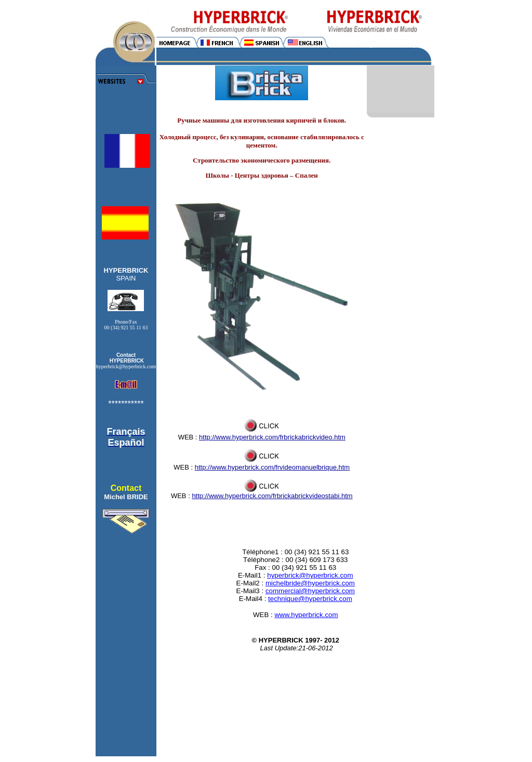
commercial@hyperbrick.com (310, 591)
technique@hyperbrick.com (310, 599)
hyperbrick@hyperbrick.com (310, 575)
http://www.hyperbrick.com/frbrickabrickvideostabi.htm (272, 496)
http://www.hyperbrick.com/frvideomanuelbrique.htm (272, 467)
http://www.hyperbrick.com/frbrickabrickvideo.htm (272, 437)
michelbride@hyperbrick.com (310, 583)
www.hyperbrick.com (306, 615)
